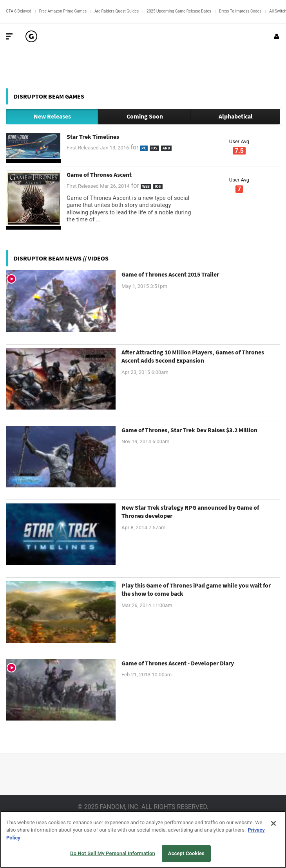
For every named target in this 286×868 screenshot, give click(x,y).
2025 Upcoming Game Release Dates (179, 11)
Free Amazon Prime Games (63, 11)
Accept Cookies (186, 853)
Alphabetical (236, 116)
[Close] (273, 823)
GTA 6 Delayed (19, 11)
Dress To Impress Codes (240, 11)
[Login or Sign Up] (277, 36)
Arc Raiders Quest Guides (117, 11)
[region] (143, 839)
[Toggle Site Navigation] (9, 36)
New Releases (52, 116)
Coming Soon (145, 116)
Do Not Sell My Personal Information (113, 853)
